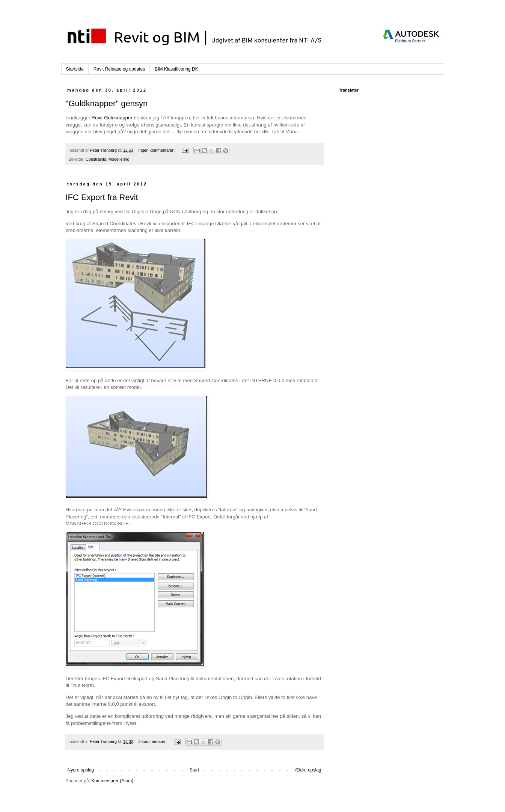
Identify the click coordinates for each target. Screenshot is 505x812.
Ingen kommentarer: (157, 150)
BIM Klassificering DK (176, 69)
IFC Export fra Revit (102, 197)
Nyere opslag (81, 770)
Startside (75, 69)
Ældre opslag (308, 770)
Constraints (96, 159)
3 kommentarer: (153, 741)
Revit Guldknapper (112, 118)
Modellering (119, 159)
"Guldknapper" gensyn (107, 103)
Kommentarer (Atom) (112, 781)
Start (194, 770)
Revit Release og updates (119, 69)
